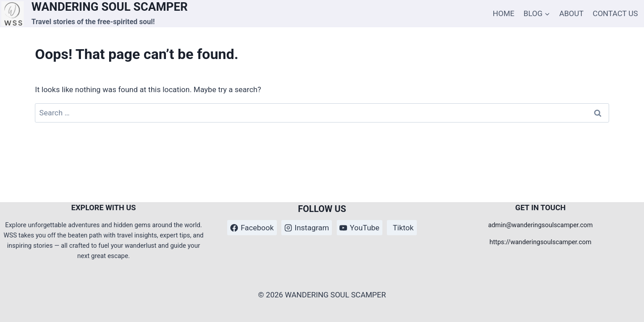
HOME (504, 13)
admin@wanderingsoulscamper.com (540, 225)
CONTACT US (615, 13)
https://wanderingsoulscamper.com (541, 242)
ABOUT (571, 13)
